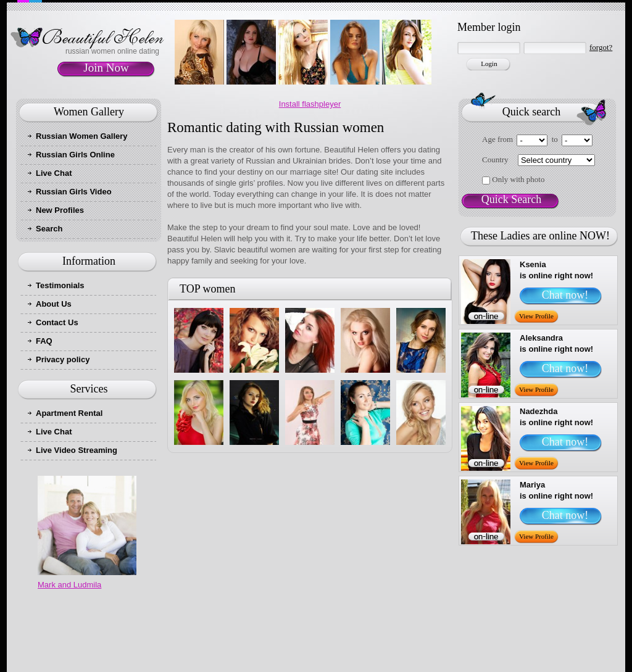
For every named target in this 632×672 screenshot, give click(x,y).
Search (49, 229)
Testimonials (60, 285)
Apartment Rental (69, 413)
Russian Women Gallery (82, 136)
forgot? (601, 47)
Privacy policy (63, 359)
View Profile (536, 316)
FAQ (44, 341)
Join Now (106, 68)
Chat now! (565, 295)
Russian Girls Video (74, 192)
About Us (54, 304)
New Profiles (60, 210)
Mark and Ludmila (69, 585)
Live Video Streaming (77, 450)
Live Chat (54, 173)
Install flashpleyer (310, 104)
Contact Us (57, 322)
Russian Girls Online (75, 155)
